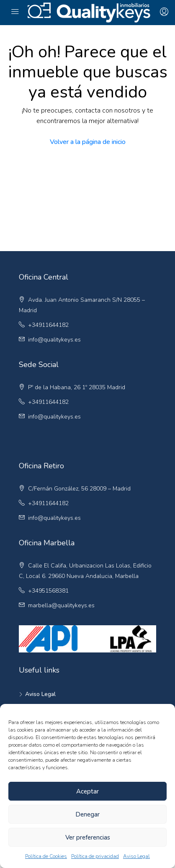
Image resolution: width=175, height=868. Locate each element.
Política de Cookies (46, 856)
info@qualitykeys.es (54, 340)
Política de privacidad (95, 856)
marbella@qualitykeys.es (61, 605)
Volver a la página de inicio (88, 142)
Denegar (87, 814)
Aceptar (87, 791)
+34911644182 (48, 325)
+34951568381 (48, 591)
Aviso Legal (136, 856)
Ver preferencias (88, 837)
